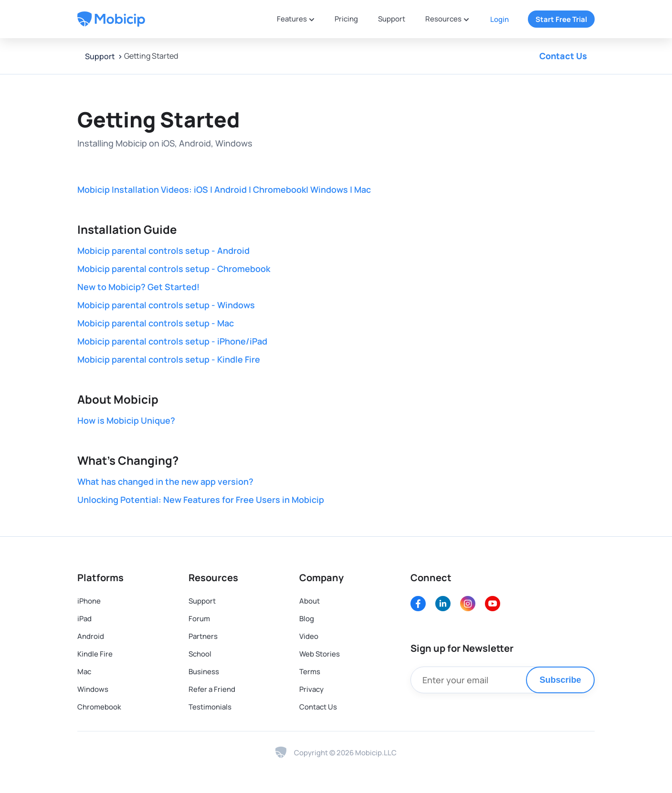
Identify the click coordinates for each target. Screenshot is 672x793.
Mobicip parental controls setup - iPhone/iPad (172, 341)
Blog (307, 619)
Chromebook (99, 707)
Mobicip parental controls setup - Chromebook (174, 269)
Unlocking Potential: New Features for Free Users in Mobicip (201, 500)
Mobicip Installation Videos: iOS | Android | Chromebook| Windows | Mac (224, 189)
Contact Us (563, 56)
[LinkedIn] (443, 604)
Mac (84, 672)
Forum (199, 619)
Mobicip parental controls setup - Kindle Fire (169, 359)
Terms (310, 672)
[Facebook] (418, 604)
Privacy (311, 689)
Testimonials (210, 707)
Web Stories (320, 654)
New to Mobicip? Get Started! (138, 287)
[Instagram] (468, 604)
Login (499, 19)
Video (309, 636)
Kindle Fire (95, 654)
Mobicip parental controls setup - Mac (156, 323)
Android (91, 636)
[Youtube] (493, 604)
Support (392, 19)
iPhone (89, 601)
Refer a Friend (212, 689)
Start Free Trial (561, 19)
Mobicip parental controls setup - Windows (166, 305)
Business (204, 672)
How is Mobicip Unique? (126, 420)
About (310, 601)
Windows (93, 689)
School (200, 654)
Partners (203, 636)
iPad (84, 619)
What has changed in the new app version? (165, 481)
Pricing (346, 19)
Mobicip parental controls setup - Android (163, 250)
